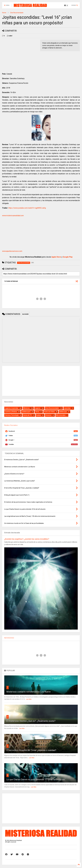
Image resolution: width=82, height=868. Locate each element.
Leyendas (67, 408)
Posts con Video (49, 412)
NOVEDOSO (9, 638)
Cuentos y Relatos (11, 412)
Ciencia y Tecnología (12, 415)
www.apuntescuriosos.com (12, 251)
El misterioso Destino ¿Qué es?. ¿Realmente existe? (31, 721)
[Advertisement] (20, 55)
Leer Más (29, 699)
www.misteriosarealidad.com (13, 216)
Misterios (26, 408)
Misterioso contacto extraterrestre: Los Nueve (29, 692)
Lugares (38, 408)
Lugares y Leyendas (11, 408)
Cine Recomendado (17, 13)
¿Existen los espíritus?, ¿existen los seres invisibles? (27, 539)
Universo (48, 415)
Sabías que (63, 412)
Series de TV (27, 415)
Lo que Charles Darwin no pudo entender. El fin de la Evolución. (36, 779)
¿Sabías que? (26, 412)
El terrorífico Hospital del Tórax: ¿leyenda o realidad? (31, 750)
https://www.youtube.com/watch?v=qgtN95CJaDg (27, 208)
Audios (39, 415)
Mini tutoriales (61, 415)
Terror (37, 412)
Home (4, 13)
